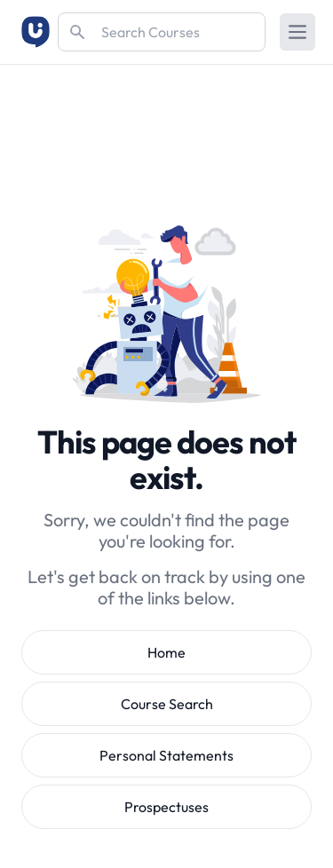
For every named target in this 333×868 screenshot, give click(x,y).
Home (166, 652)
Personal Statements (166, 755)
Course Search (167, 704)
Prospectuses (166, 807)
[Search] (162, 32)
